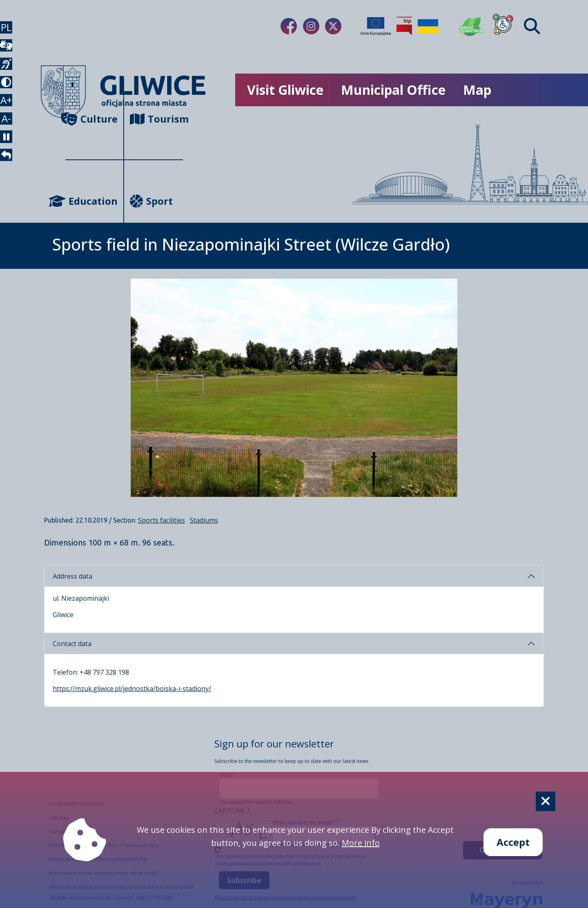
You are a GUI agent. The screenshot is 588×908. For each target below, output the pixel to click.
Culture (91, 119)
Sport (151, 201)
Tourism (156, 119)
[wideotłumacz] (10, 57)
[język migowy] (10, 83)
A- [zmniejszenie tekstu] (10, 162)
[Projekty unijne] (376, 26)
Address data (72, 576)
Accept (513, 842)
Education (91, 201)
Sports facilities (161, 520)
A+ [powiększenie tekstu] (10, 135)
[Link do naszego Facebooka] (289, 26)
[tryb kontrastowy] (10, 110)
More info (361, 843)
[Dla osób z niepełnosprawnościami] (503, 26)
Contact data (72, 644)
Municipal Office (393, 90)
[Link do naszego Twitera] (333, 26)
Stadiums (204, 520)
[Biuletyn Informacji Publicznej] (404, 26)
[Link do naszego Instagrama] (311, 26)
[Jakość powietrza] (471, 26)
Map (477, 90)
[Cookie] (546, 801)
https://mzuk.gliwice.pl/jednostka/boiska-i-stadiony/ (132, 689)
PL (10, 31)
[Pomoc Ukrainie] (428, 26)
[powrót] (10, 214)
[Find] (532, 26)
